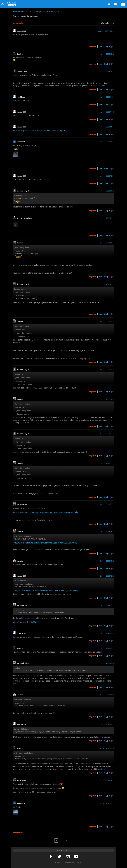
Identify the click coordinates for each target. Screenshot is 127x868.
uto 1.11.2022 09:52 (107, 54)
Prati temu (102, 23)
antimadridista (23, 505)
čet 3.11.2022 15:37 (107, 434)
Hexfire (20, 54)
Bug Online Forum (11, 4)
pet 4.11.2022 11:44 (107, 748)
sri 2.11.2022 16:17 (107, 127)
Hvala (102, 46)
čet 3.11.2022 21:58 (107, 695)
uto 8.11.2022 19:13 (107, 803)
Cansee (20, 243)
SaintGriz (21, 532)
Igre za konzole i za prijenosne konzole (36, 12)
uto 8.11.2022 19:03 (107, 780)
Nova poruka (18, 23)
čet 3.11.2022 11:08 (107, 322)
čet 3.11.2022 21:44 (107, 663)
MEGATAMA (21, 780)
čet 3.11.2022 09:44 (107, 243)
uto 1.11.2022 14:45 (107, 112)
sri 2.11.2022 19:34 (107, 142)
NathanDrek (22, 72)
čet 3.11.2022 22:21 (107, 724)
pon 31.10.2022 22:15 (106, 31)
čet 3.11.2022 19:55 (107, 576)
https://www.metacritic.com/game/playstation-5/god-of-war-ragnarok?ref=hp (46, 512)
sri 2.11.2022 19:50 (107, 176)
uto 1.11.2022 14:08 (107, 72)
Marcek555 (21, 31)
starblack (21, 97)
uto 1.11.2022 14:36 (107, 97)
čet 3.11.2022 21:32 (107, 648)
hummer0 (21, 142)
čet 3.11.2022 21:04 (107, 633)
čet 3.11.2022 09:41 (107, 218)
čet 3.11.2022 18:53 (107, 532)
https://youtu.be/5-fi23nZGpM (25, 622)
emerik (20, 561)
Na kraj (111, 23)
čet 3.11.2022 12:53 (107, 399)
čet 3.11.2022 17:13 (107, 505)
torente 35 (21, 633)
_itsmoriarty (23, 191)
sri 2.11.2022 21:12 (107, 191)
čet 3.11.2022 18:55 (107, 561)
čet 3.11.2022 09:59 (107, 284)
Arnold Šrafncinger (25, 218)
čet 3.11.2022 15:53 (107, 463)
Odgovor (93, 46)
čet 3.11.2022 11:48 (107, 370)
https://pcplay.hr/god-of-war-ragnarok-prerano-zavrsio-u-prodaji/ (40, 130)
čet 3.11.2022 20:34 (107, 606)
